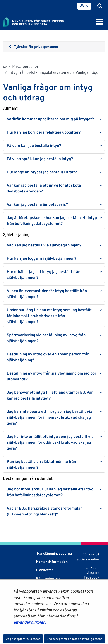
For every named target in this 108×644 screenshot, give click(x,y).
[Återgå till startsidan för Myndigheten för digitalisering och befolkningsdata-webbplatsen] (36, 21)
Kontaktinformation (52, 562)
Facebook (92, 577)
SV (82, 6)
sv (5, 66)
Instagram (91, 573)
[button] (54, 119)
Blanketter (45, 570)
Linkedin (93, 568)
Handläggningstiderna (54, 553)
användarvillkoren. (30, 622)
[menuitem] (84, 6)
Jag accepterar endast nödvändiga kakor (74, 639)
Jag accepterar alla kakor (23, 639)
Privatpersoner (25, 66)
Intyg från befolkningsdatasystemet (39, 72)
